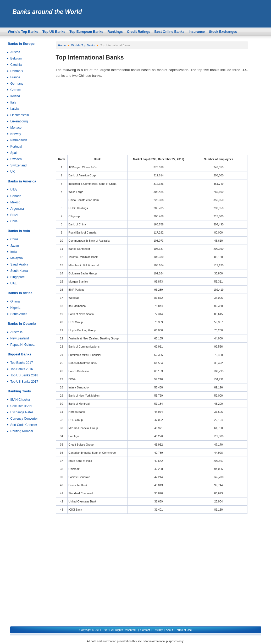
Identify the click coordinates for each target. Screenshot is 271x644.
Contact (145, 630)
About (169, 630)
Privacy (158, 630)
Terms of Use (183, 630)
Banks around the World (47, 12)
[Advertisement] (152, 118)
